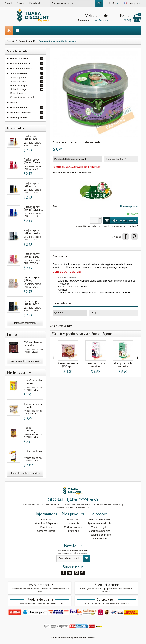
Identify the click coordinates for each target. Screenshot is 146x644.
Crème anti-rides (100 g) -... (68, 365)
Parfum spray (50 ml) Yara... (32, 255)
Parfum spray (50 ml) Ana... (32, 137)
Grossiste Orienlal (46, 531)
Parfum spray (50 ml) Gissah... (33, 161)
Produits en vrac (19, 107)
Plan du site (46, 527)
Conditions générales (100, 531)
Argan (14, 102)
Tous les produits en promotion (26, 361)
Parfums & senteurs (21, 69)
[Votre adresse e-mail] (70, 558)
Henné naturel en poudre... (33, 382)
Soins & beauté (19, 73)
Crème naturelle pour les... (33, 406)
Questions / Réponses (46, 523)
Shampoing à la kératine (95, 365)
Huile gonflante (33, 451)
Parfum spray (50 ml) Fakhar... (33, 232)
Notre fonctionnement (100, 520)
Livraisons (46, 520)
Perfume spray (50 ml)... (32, 279)
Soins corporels (18, 82)
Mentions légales (100, 527)
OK (99, 3)
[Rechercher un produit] (73, 3)
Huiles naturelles (19, 58)
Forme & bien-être (20, 63)
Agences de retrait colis (100, 523)
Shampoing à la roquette (123, 365)
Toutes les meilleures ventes (25, 473)
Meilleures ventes (73, 527)
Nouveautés (73, 523)
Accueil (11, 41)
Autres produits (19, 118)
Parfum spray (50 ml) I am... (32, 184)
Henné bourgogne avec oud (31, 430)
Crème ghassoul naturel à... (33, 344)
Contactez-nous (100, 539)
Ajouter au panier (120, 220)
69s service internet (85, 638)
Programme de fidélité (100, 535)
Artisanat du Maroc (21, 113)
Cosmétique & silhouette (23, 97)
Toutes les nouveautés (25, 323)
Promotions (73, 520)
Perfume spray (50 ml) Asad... (32, 302)
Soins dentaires (18, 93)
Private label (73, 531)
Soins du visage (19, 89)
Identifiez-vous (101, 20)
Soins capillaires (19, 78)
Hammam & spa (19, 86)
